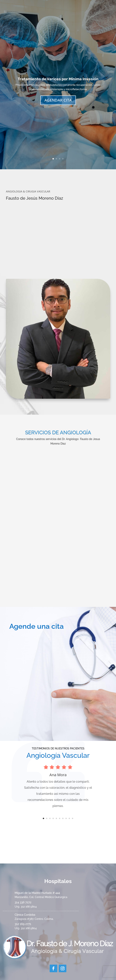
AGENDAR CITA (58, 100)
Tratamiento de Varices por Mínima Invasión (58, 79)
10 (73, 818)
